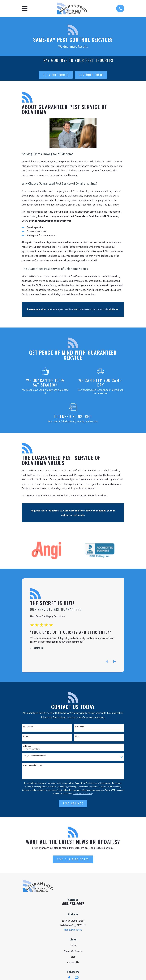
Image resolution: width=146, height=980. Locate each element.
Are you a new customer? (35, 756)
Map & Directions (73, 930)
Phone (26, 736)
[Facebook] (69, 978)
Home (73, 945)
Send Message (73, 803)
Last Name (80, 726)
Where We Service (73, 951)
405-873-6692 (73, 904)
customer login (91, 75)
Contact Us (73, 962)
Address (27, 746)
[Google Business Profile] (77, 978)
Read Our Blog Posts (73, 859)
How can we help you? (33, 765)
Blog (73, 957)
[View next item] (115, 662)
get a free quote (56, 75)
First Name (28, 726)
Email (78, 736)
